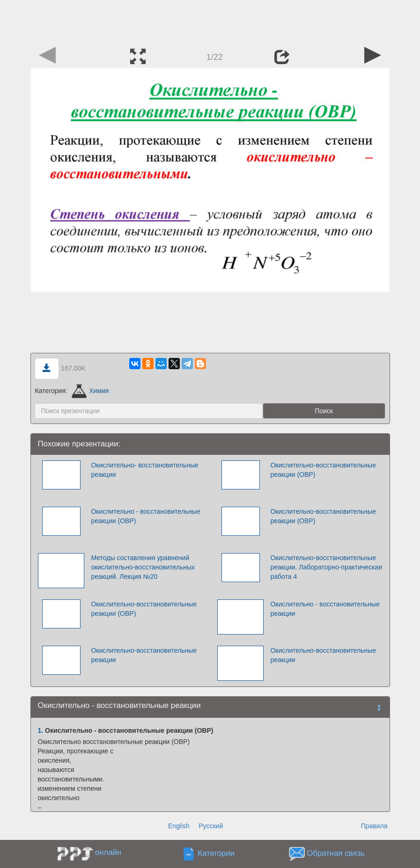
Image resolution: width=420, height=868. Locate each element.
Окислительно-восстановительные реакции (144, 655)
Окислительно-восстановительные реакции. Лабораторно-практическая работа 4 (326, 567)
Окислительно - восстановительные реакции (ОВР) (145, 516)
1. (41, 730)
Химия (90, 391)
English (179, 826)
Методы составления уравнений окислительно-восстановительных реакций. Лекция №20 (143, 567)
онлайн (108, 852)
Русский (211, 826)
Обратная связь (336, 854)
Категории (216, 854)
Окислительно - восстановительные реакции (325, 609)
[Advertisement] (210, 21)
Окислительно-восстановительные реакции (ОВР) (323, 470)
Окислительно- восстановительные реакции (144, 470)
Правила (374, 826)
